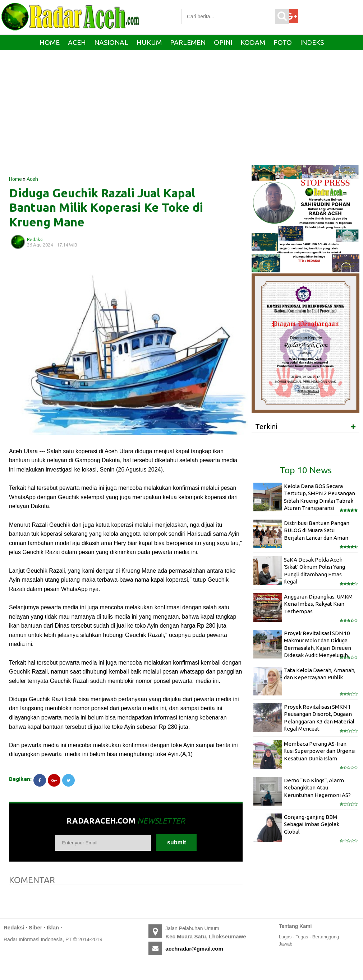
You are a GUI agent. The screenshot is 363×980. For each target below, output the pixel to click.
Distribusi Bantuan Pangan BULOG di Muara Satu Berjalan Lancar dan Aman (317, 530)
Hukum (149, 42)
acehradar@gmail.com (194, 949)
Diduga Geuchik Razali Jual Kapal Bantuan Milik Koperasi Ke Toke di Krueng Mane (106, 207)
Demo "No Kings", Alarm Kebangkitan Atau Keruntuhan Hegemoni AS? (317, 788)
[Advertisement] (126, 118)
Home (50, 42)
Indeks (312, 42)
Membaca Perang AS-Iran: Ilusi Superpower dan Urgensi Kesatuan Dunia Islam (320, 751)
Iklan (53, 927)
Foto (283, 42)
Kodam (253, 42)
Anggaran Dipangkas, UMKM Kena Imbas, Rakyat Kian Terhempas (318, 604)
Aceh (77, 42)
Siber (36, 927)
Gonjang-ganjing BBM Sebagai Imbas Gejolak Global (312, 824)
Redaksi (14, 927)
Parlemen (188, 42)
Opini (223, 42)
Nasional (111, 42)
